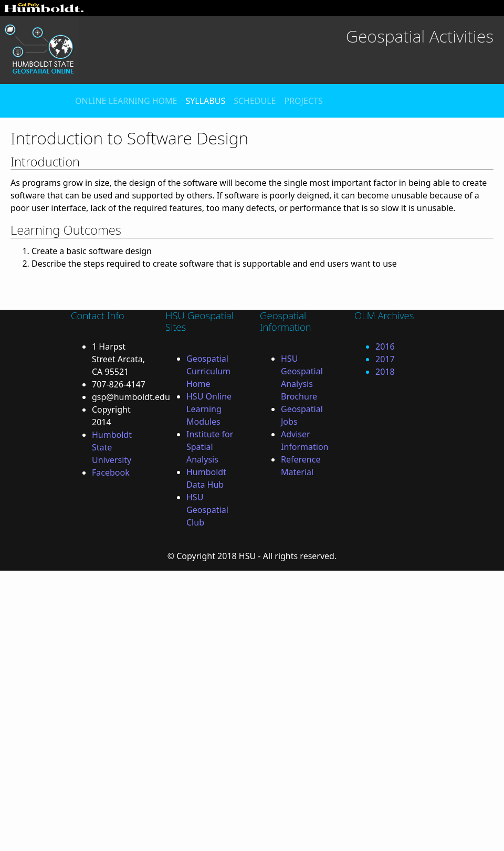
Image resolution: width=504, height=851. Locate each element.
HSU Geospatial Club (207, 510)
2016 (385, 346)
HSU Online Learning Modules (209, 409)
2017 (385, 359)
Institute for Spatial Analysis (210, 447)
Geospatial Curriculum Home (208, 371)
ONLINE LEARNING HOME (126, 101)
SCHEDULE (255, 101)
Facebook (111, 472)
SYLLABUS (205, 101)
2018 (385, 372)
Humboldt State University (112, 447)
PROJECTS (303, 101)
